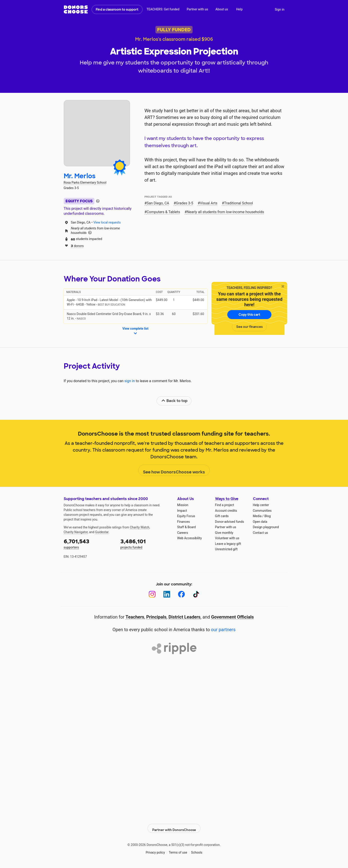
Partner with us (197, 9)
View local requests (107, 222)
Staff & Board (187, 527)
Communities (262, 511)
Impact (182, 511)
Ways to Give (227, 499)
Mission (183, 505)
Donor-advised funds (230, 522)
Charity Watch (140, 527)
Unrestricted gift (226, 549)
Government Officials (232, 617)
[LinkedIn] (167, 594)
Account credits (226, 511)
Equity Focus (186, 516)
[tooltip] (98, 201)
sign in (130, 381)
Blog (268, 516)
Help (239, 9)
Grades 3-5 (185, 203)
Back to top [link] (174, 401)
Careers (183, 533)
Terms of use (178, 850)
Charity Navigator (76, 532)
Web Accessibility (190, 538)
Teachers (135, 617)
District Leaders (184, 617)
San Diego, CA (158, 203)
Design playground (266, 527)
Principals (156, 617)
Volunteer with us (227, 538)
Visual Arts (209, 203)
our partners (223, 630)
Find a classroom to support (117, 9)
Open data (260, 522)
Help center (261, 505)
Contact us (260, 533)
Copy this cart (249, 315)
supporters (89, 543)
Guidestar (102, 532)
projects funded (146, 543)
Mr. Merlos (80, 176)
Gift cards (222, 516)
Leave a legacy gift (228, 544)
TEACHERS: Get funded (163, 9)
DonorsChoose (76, 9)
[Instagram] (152, 594)
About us (222, 9)
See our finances (249, 327)
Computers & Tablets (163, 212)
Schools (197, 850)
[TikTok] (196, 594)
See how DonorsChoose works (174, 471)
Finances (184, 522)
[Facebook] (181, 594)
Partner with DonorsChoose (174, 826)
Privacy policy (155, 850)
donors (77, 246)
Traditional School (239, 203)
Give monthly (224, 533)
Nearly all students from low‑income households (225, 212)
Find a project (225, 505)
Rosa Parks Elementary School (85, 183)
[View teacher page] (97, 133)
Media (257, 516)
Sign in (280, 9)
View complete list (135, 331)
